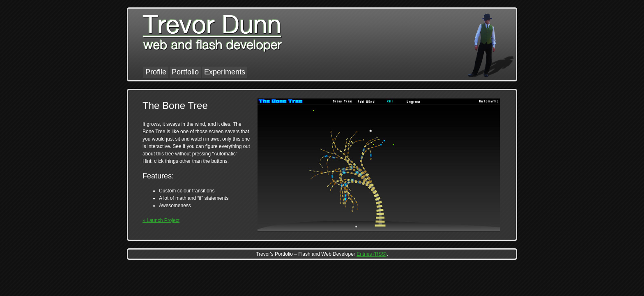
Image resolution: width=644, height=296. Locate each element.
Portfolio (185, 72)
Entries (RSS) (371, 254)
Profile (156, 72)
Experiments (225, 72)
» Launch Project (161, 220)
